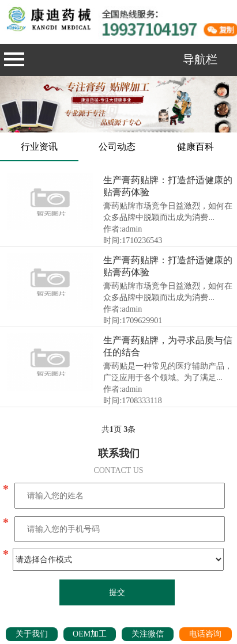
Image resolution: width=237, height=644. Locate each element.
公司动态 (117, 147)
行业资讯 (39, 147)
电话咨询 (205, 634)
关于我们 (32, 634)
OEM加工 (90, 634)
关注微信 (148, 634)
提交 (117, 592)
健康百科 (195, 147)
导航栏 (111, 59)
